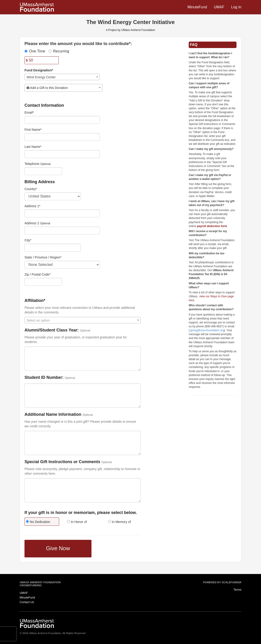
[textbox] (63, 88)
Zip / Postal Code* (38, 274)
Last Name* (33, 147)
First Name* (33, 130)
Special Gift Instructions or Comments (62, 462)
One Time (35, 51)
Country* (31, 189)
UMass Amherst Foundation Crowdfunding (40, 584)
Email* (29, 112)
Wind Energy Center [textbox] (41, 77)
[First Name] (62, 137)
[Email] (62, 120)
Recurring (59, 51)
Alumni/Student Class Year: (52, 330)
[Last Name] (62, 154)
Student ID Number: (44, 378)
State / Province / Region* (43, 257)
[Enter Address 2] (62, 231)
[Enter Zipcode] (43, 282)
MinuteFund (198, 7)
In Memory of (120, 522)
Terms (237, 590)
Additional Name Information (53, 415)
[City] (53, 248)
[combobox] (62, 77)
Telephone (32, 164)
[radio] (42, 522)
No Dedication (38, 522)
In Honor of (77, 522)
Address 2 (32, 223)
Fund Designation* (39, 70)
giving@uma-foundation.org (207, 330)
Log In (236, 7)
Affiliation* (35, 301)
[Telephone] (43, 171)
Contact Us (27, 602)
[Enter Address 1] (62, 213)
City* (28, 240)
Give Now (58, 548)
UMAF (220, 7)
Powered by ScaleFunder (222, 582)
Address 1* (32, 206)
